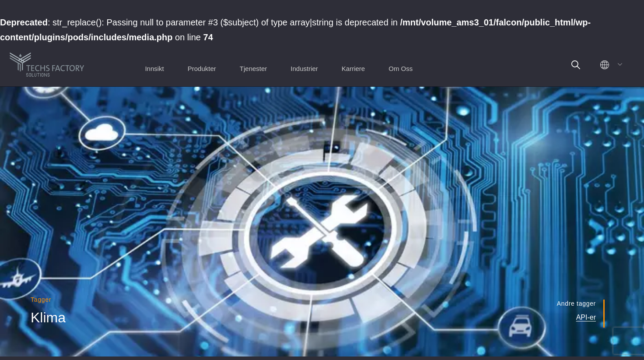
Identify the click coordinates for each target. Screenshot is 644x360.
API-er (586, 317)
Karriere (353, 69)
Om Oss (401, 69)
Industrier (304, 69)
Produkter (202, 69)
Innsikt (154, 69)
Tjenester (254, 69)
